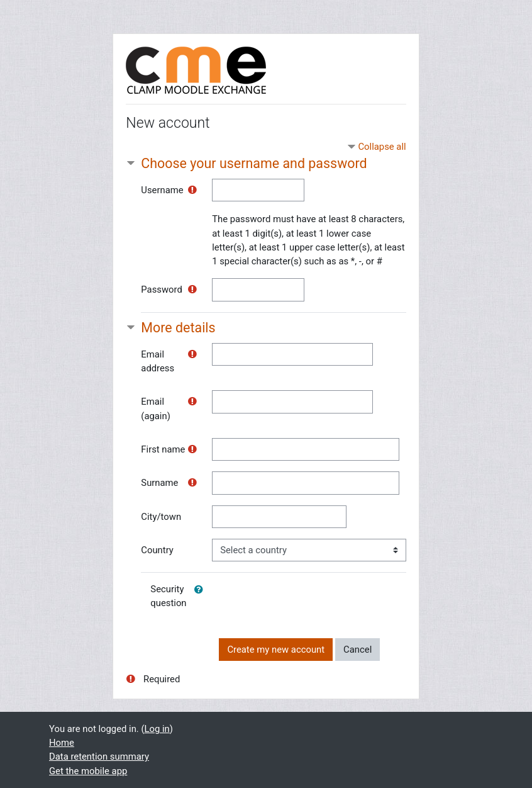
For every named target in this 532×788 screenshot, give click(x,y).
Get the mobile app (88, 771)
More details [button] (178, 328)
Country (157, 550)
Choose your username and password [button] (254, 163)
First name (163, 449)
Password (162, 290)
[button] (201, 590)
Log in (157, 729)
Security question (168, 596)
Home (62, 743)
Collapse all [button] (382, 147)
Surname (159, 483)
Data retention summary (99, 757)
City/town (161, 517)
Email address (158, 361)
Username (162, 190)
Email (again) (156, 408)
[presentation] (314, 602)
